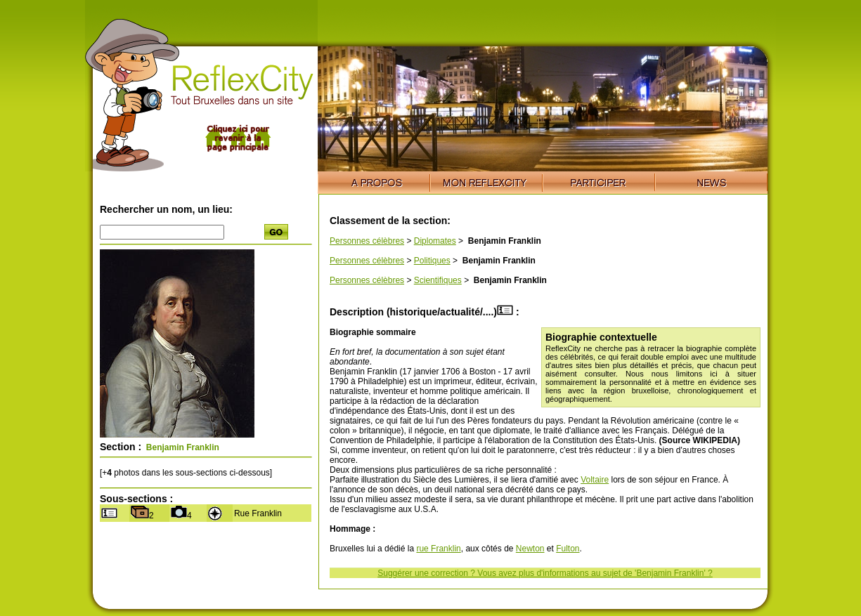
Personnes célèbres (367, 241)
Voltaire (595, 480)
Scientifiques (438, 280)
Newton (530, 549)
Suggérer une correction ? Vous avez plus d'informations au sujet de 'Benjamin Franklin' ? (545, 573)
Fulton (568, 549)
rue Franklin (438, 549)
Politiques (432, 261)
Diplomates (435, 241)
